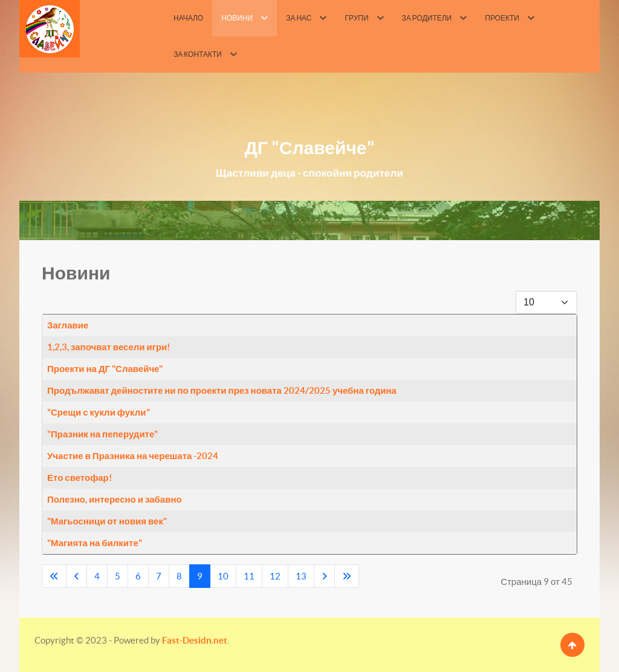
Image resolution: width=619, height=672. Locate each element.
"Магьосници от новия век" (107, 521)
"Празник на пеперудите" (102, 434)
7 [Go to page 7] (159, 576)
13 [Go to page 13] (301, 576)
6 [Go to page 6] (138, 576)
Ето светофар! (79, 478)
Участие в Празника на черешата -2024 (133, 456)
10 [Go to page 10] (223, 576)
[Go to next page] (324, 576)
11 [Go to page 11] (249, 576)
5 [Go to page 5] (118, 576)
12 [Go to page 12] (275, 576)
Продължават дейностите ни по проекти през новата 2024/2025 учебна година (222, 390)
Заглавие (68, 325)
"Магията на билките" (95, 543)
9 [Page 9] (200, 576)
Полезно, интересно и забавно (115, 499)
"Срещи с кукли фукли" (99, 412)
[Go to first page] (54, 576)
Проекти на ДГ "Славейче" (105, 369)
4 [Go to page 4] (97, 576)
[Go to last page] (347, 576)
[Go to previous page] (76, 576)
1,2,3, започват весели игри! (109, 347)
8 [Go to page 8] (179, 576)
